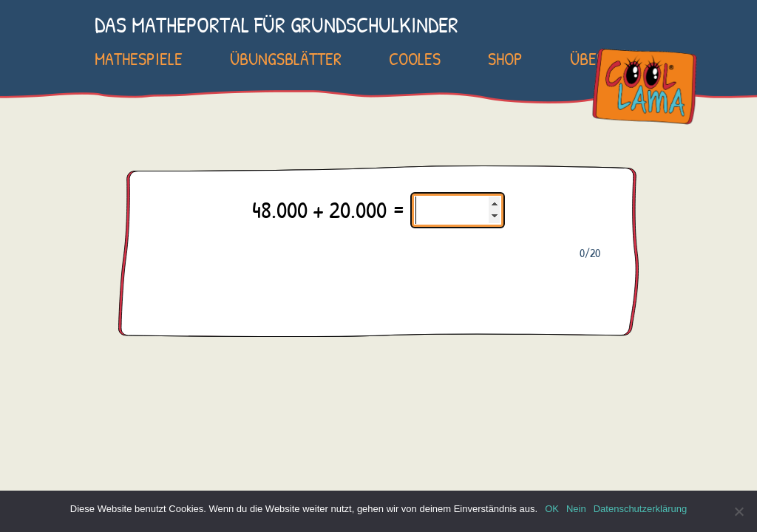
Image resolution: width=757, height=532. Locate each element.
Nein (576, 509)
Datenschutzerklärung (640, 509)
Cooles (415, 58)
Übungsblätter (286, 58)
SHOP (505, 58)
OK (552, 509)
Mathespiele (139, 58)
